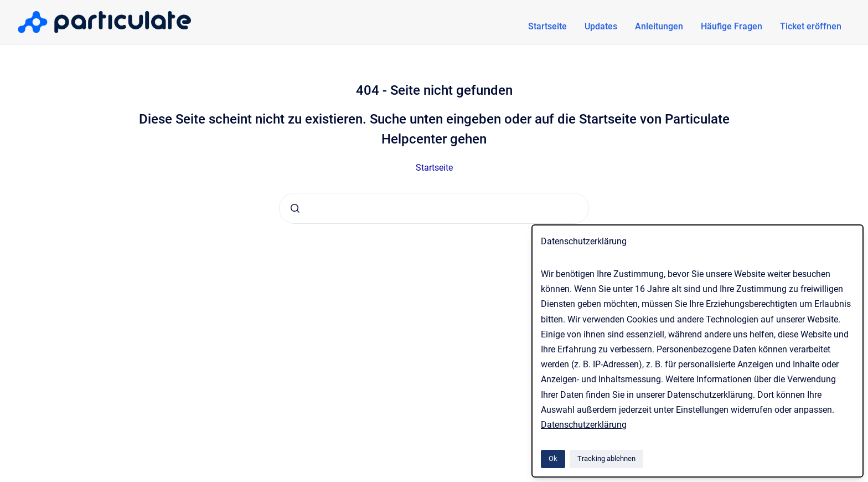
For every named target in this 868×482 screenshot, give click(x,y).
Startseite (547, 26)
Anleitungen (659, 26)
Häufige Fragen (732, 26)
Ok (553, 458)
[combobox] (434, 208)
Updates (601, 26)
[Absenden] (295, 208)
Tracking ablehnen (606, 458)
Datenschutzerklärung (584, 425)
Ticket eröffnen (811, 26)
